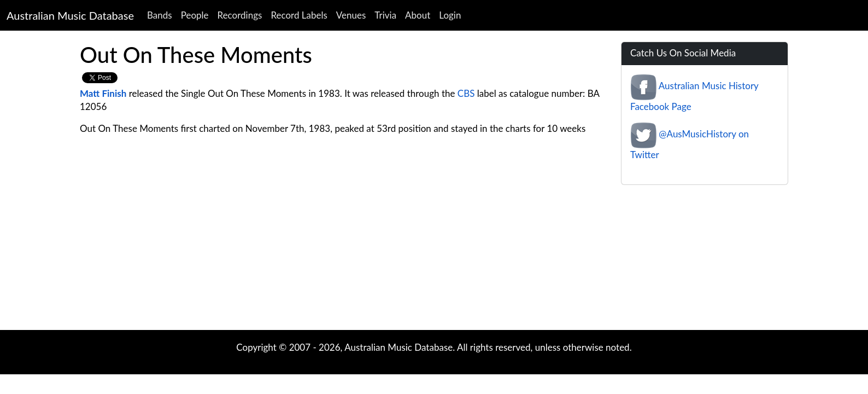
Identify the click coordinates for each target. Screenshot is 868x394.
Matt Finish (103, 93)
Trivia (385, 15)
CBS (466, 93)
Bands (160, 15)
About (418, 15)
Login (450, 15)
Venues (351, 15)
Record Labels (299, 15)
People (195, 15)
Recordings (240, 15)
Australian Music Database (70, 15)
